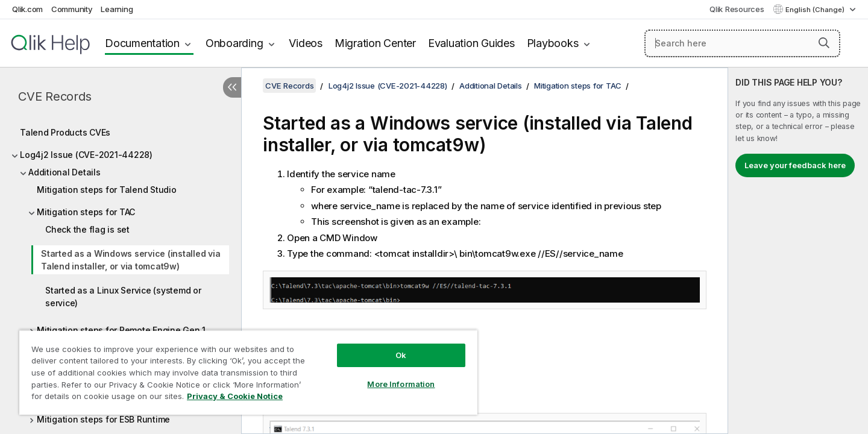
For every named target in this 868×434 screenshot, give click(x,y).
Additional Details (64, 172)
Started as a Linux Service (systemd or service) (123, 297)
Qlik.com (27, 9)
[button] (824, 43)
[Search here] (742, 43)
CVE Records (55, 96)
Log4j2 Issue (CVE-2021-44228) (86, 155)
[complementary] (798, 251)
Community (72, 9)
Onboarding (234, 43)
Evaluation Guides (471, 43)
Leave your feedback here (795, 165)
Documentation (142, 43)
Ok (401, 355)
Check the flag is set (87, 229)
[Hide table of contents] (232, 87)
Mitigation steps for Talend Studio (107, 190)
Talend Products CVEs (65, 132)
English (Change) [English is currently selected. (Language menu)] (816, 10)
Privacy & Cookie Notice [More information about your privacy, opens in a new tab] (235, 396)
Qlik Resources (737, 9)
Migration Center (375, 43)
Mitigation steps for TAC (86, 212)
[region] (248, 372)
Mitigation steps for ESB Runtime (103, 419)
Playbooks (553, 43)
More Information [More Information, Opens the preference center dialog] (401, 384)
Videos (306, 43)
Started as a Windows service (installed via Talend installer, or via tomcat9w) (131, 260)
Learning (117, 9)
